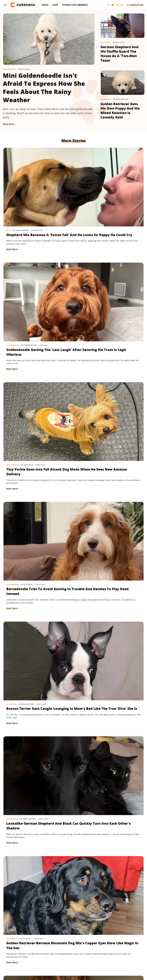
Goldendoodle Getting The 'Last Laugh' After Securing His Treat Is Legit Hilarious (73, 187)
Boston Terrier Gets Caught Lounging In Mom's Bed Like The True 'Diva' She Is (72, 269)
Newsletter (135, 5)
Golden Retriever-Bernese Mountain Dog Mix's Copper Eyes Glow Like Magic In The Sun (24, 353)
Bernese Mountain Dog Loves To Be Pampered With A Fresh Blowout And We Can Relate (23, 790)
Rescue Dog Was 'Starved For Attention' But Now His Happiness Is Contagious (23, 876)
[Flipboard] (117, 5)
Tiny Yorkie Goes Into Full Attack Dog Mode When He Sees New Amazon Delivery (121, 187)
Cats (55, 5)
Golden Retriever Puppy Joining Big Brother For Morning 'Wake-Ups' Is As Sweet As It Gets (72, 790)
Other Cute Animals (75, 5)
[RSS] (122, 5)
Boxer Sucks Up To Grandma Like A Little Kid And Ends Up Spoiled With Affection (73, 526)
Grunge (52, 959)
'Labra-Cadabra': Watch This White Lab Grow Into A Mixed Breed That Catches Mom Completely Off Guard (121, 528)
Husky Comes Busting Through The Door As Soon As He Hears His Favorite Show (25, 523)
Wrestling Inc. (130, 959)
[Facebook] (108, 5)
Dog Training (13, 257)
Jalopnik (26, 959)
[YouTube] (113, 5)
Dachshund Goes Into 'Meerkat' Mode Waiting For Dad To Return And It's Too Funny (121, 353)
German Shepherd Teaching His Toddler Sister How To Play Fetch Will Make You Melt (121, 876)
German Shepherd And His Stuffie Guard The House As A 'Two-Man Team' (120, 54)
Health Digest (65, 959)
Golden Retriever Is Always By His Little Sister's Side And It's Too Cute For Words (120, 701)
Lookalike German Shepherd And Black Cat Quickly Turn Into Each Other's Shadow (121, 269)
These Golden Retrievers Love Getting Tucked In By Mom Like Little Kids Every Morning (121, 617)
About (56, 942)
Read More (8, 124)
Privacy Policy (86, 942)
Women (117, 959)
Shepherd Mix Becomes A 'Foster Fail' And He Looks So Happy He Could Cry (24, 187)
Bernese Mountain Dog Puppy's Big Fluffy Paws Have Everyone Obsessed (71, 437)
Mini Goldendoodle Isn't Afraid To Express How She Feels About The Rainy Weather (44, 88)
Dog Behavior (9, 69)
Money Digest (81, 959)
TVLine (35, 959)
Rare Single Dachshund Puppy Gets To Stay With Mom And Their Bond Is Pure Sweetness (121, 790)
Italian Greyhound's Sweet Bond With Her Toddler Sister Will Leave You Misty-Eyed (73, 350)
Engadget (14, 959)
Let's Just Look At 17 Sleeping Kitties (72, 610)
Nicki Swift (95, 959)
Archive (68, 942)
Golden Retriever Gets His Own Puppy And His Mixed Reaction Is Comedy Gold (120, 111)
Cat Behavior (109, 257)
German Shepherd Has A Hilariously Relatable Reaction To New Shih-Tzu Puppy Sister (121, 439)
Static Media (58, 948)
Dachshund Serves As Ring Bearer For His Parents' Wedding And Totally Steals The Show (73, 876)
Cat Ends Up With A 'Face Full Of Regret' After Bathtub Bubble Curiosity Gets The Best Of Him (25, 439)
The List (107, 959)
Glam (44, 959)
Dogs (45, 5)
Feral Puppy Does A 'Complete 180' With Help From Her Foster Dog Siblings (25, 701)
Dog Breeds (106, 42)
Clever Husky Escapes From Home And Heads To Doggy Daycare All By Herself (73, 703)
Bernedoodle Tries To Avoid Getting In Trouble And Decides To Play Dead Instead (25, 269)
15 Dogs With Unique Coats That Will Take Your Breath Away (24, 612)
